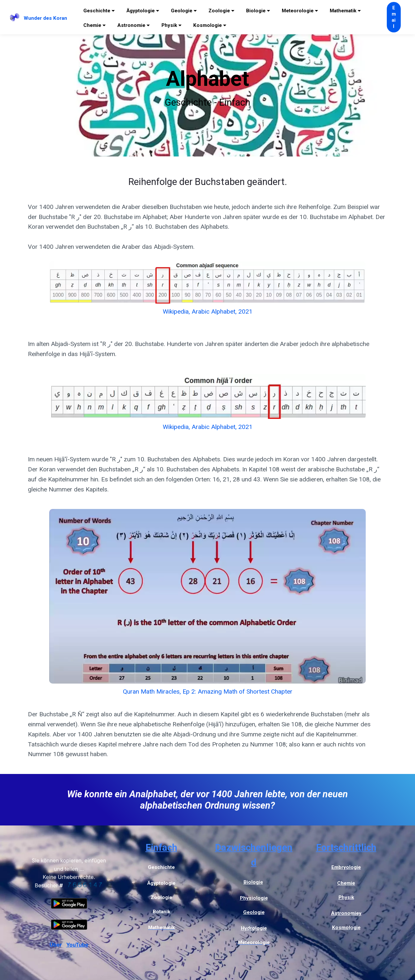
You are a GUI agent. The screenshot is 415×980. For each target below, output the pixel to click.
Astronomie (131, 25)
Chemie (92, 25)
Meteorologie (298, 11)
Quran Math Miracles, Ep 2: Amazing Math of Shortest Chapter (208, 692)
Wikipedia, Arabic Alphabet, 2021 (208, 311)
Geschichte (97, 11)
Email (394, 17)
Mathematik (343, 11)
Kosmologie (207, 25)
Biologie (256, 11)
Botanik (161, 912)
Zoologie (219, 11)
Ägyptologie (141, 11)
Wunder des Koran (45, 18)
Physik (169, 25)
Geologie (182, 11)
